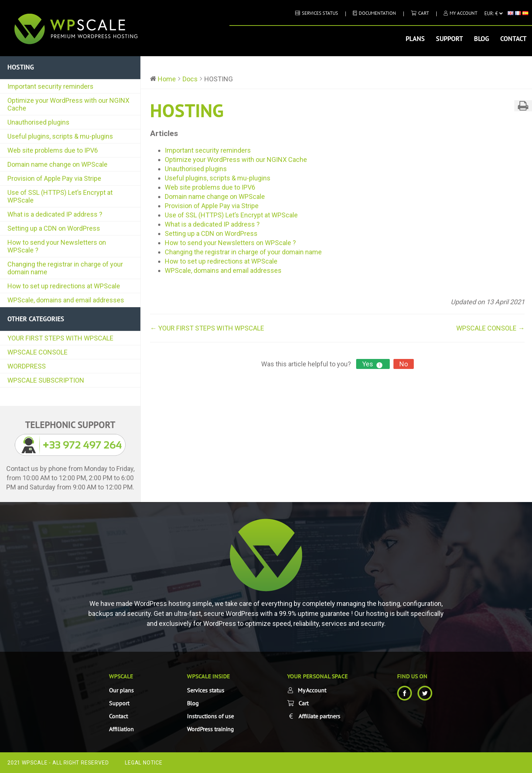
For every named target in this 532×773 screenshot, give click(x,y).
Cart (424, 13)
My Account (463, 13)
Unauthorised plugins (38, 122)
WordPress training (210, 729)
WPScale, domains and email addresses (66, 300)
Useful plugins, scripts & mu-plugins (60, 136)
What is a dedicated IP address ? (55, 214)
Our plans (121, 690)
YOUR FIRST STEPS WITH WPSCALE (60, 338)
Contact (513, 39)
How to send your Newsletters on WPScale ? (57, 246)
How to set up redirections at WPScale (64, 286)
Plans (415, 39)
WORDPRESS (27, 366)
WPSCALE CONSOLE (37, 352)
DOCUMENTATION (377, 13)
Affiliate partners (319, 716)
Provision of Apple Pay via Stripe (54, 178)
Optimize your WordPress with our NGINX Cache (68, 104)
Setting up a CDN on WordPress (54, 228)
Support (449, 39)
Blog (482, 39)
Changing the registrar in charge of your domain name (65, 268)
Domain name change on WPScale (57, 164)
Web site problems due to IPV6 (53, 150)
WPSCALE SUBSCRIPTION (46, 380)
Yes (373, 364)
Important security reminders (50, 86)
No (404, 364)
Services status (320, 13)
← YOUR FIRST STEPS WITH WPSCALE (207, 328)
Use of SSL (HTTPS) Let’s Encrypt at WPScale (60, 196)
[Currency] (493, 13)
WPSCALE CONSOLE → (490, 328)
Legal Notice (144, 763)
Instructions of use (210, 716)
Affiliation (121, 729)
